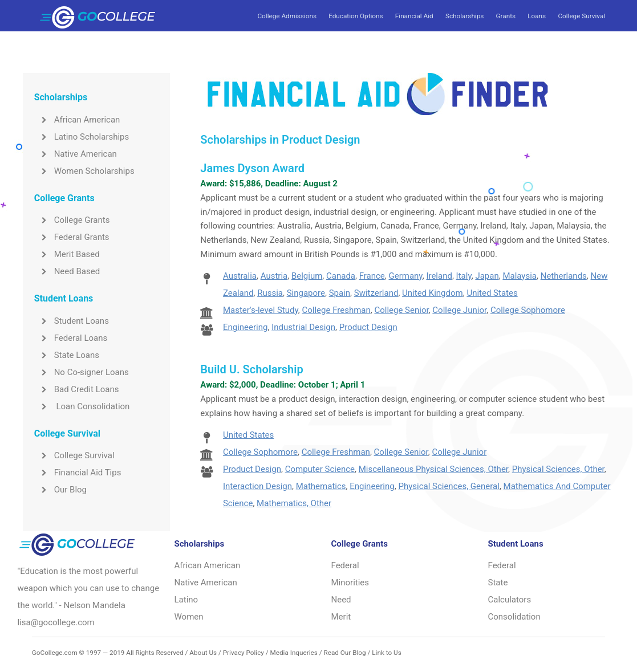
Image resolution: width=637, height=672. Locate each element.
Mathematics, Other (294, 503)
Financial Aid (414, 16)
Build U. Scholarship (251, 369)
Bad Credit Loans (77, 389)
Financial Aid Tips (78, 473)
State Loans (67, 355)
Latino (186, 600)
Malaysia (520, 276)
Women (189, 617)
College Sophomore (528, 310)
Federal (345, 565)
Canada (341, 276)
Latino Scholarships (82, 137)
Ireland (439, 276)
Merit (341, 617)
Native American (76, 154)
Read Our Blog (344, 653)
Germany (406, 276)
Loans (537, 16)
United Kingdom (433, 293)
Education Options (356, 16)
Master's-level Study (261, 310)
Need (341, 600)
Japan (487, 276)
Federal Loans (71, 338)
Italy (464, 276)
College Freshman (336, 310)
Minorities (350, 583)
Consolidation (514, 617)
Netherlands (564, 276)
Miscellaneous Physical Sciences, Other (433, 469)
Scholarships (464, 16)
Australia (240, 276)
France (372, 276)
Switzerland (376, 293)
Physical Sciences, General (449, 486)
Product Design (368, 327)
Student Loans (72, 321)
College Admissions (287, 16)
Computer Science (320, 469)
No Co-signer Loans (82, 372)
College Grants (72, 220)
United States (492, 293)
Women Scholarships (84, 171)
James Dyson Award (252, 168)
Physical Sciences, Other (558, 469)
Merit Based (67, 254)
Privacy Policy (244, 653)
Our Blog (60, 490)
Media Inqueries (294, 653)
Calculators (510, 600)
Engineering (246, 327)
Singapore (306, 293)
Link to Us (386, 653)
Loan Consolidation (82, 406)
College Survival (581, 16)
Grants (506, 16)
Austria (274, 276)
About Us (203, 653)
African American (77, 120)
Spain (340, 293)
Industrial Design (303, 327)
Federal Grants (72, 237)
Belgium (307, 276)
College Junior (459, 310)
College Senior (401, 310)
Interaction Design (257, 486)
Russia (270, 293)
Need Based (67, 271)
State (498, 583)
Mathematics (321, 486)
